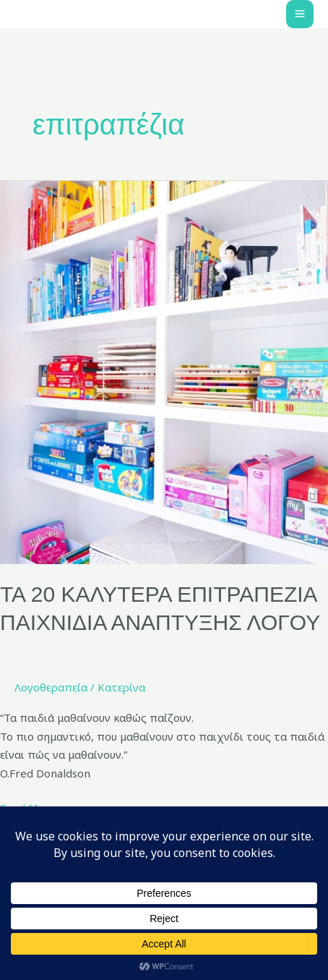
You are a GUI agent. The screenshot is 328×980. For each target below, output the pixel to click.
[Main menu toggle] (300, 14)
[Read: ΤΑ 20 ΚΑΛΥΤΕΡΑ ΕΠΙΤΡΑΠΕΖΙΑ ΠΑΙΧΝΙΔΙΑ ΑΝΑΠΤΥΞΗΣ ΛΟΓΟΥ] (164, 371)
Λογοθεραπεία (51, 687)
